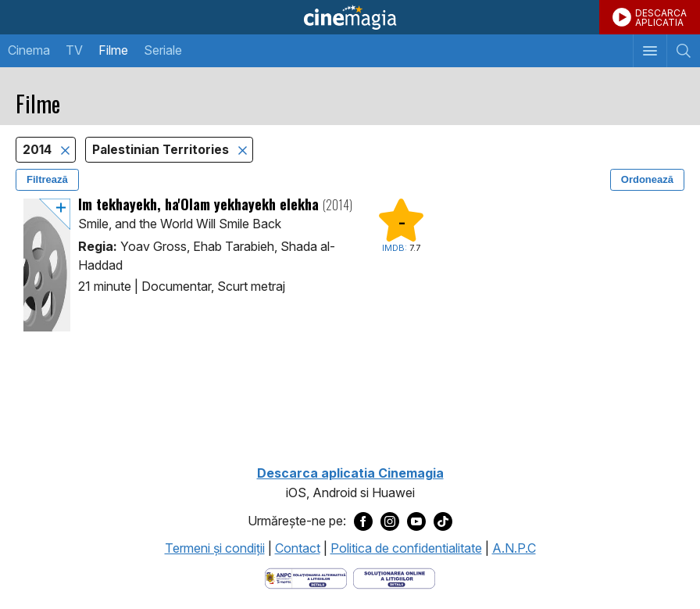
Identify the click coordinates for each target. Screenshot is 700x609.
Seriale (163, 50)
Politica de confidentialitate (406, 548)
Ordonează (647, 179)
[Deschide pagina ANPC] (306, 577)
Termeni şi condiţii (215, 548)
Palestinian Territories (162, 150)
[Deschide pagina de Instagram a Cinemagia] (390, 521)
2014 (39, 150)
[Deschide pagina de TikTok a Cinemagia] (443, 521)
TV (74, 50)
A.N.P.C (514, 548)
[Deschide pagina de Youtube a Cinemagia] (416, 521)
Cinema (29, 50)
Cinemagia (350, 17)
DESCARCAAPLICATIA (661, 18)
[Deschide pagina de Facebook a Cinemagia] (363, 521)
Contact (298, 548)
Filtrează (47, 179)
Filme (113, 50)
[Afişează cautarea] (683, 51)
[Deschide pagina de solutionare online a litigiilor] (394, 577)
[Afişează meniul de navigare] (650, 51)
